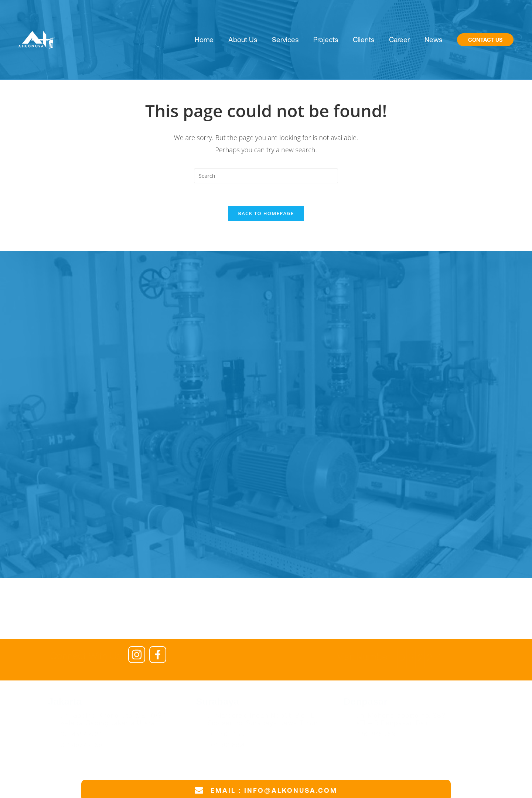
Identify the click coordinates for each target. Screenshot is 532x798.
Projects (326, 40)
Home (204, 40)
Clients (364, 40)
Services (285, 40)
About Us (243, 40)
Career (399, 40)
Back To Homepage (266, 213)
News (433, 40)
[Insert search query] (266, 176)
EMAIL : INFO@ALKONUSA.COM (274, 790)
